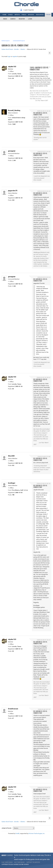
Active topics (6, 41)
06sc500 (11, 456)
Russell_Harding (14, 110)
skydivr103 (12, 67)
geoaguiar (12, 151)
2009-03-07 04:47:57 (44, 787)
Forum (48, 15)
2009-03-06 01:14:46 (44, 456)
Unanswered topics (19, 41)
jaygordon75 (13, 191)
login (9, 56)
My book (31, 15)
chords (26, 864)
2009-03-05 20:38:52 (44, 377)
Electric (23, 49)
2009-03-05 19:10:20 (44, 191)
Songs (10, 15)
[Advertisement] (27, 28)
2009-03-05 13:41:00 (44, 152)
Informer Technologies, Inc (37, 833)
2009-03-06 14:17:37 (44, 709)
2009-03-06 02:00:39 (44, 483)
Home (4, 15)
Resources (40, 15)
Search (13, 19)
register (15, 56)
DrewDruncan (13, 709)
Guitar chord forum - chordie (10, 49)
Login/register (29, 10)
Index (5, 19)
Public (24, 15)
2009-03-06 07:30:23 (44, 640)
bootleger (12, 483)
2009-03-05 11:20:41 (44, 67)
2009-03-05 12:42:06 (44, 111)
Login (30, 19)
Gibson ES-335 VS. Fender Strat (15, 45)
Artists (17, 15)
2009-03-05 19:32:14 (44, 277)
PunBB (18, 833)
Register (22, 19)
